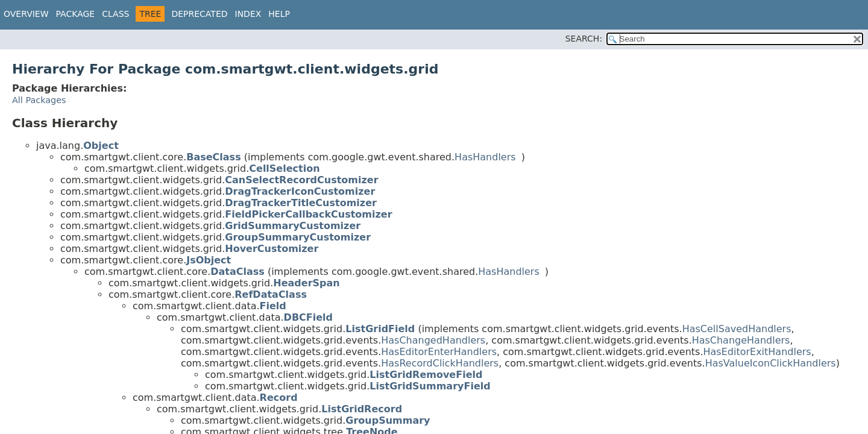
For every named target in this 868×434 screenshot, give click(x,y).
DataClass (237, 272)
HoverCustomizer (272, 249)
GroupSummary (388, 420)
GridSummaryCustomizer (293, 226)
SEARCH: (584, 39)
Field (273, 306)
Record (279, 398)
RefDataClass (271, 294)
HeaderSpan (306, 283)
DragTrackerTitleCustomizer (301, 203)
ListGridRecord (362, 409)
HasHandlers (485, 157)
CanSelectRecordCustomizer (301, 180)
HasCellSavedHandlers (737, 329)
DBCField (308, 317)
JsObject (209, 260)
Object (101, 146)
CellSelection (284, 168)
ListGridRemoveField (426, 375)
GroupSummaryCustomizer (298, 237)
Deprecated (199, 14)
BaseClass (213, 157)
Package (76, 14)
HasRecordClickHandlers (440, 363)
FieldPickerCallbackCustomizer (308, 214)
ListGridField (380, 329)
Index (248, 14)
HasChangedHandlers (433, 340)
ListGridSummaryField (430, 386)
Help (279, 14)
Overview (26, 14)
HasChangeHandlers (741, 340)
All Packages (39, 100)
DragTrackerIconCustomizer (300, 191)
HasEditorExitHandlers (757, 352)
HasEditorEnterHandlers (439, 352)
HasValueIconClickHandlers (771, 363)
